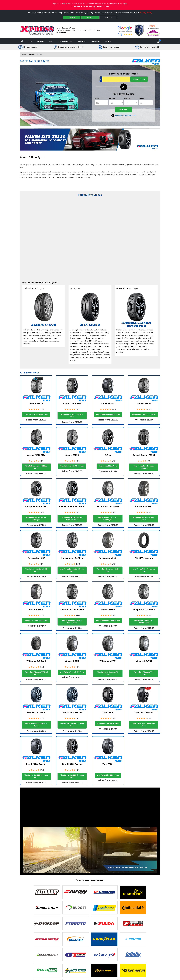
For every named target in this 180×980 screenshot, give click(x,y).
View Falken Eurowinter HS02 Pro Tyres (72, 570)
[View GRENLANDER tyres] (47, 955)
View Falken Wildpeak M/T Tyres (72, 672)
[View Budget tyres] (76, 908)
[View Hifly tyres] (104, 955)
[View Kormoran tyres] (133, 970)
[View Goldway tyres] (76, 939)
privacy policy (146, 13)
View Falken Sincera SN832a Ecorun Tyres (72, 622)
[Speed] (146, 103)
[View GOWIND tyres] (133, 939)
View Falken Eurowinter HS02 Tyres (36, 570)
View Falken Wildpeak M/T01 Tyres (108, 673)
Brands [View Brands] (32, 55)
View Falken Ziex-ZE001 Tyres (108, 775)
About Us (82, 41)
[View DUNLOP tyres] (47, 923)
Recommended (32, 282)
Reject (90, 17)
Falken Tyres (36, 157)
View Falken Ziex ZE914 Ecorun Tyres (144, 725)
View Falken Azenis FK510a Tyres (108, 414)
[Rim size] (131, 103)
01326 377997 (61, 32)
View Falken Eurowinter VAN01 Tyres (108, 570)
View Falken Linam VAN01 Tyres (36, 621)
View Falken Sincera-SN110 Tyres (108, 621)
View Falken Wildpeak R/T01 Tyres (144, 673)
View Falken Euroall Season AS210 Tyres (36, 519)
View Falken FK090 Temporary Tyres (144, 570)
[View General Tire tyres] (47, 939)
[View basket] (158, 41)
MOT (51, 41)
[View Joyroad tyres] (104, 970)
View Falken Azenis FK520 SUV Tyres (36, 467)
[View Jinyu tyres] (76, 970)
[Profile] (116, 103)
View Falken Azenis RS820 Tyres (72, 466)
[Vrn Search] (115, 79)
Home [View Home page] (24, 55)
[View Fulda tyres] (104, 923)
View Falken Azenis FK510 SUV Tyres (72, 416)
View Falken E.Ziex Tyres (108, 466)
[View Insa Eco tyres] (47, 970)
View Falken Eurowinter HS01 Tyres (144, 519)
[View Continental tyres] (133, 908)
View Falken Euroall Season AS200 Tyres (144, 467)
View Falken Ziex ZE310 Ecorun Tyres (36, 725)
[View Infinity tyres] (133, 955)
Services (41, 41)
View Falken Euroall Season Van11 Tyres (108, 519)
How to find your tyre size (126, 116)
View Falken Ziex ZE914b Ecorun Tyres (72, 776)
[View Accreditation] (139, 30)
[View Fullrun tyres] (133, 923)
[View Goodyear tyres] (104, 939)
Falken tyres (49, 282)
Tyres (30, 41)
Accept (72, 17)
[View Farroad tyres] (76, 923)
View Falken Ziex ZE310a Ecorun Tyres (72, 725)
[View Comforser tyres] (104, 908)
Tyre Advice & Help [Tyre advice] (65, 41)
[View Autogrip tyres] (47, 892)
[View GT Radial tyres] (76, 955)
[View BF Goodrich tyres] (104, 892)
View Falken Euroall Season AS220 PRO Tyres (72, 519)
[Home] (22, 41)
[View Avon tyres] (76, 892)
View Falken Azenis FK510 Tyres (36, 414)
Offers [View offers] (108, 41)
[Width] (101, 103)
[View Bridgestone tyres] (47, 908)
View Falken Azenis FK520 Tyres (144, 414)
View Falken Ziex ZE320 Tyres (108, 724)
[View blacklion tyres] (133, 892)
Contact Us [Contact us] (95, 41)
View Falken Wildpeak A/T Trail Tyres (36, 673)
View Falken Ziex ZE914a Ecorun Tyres (36, 776)
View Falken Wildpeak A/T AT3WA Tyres (144, 622)
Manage (108, 17)
